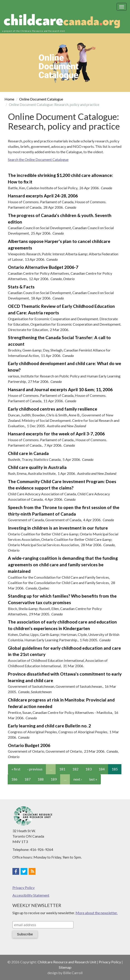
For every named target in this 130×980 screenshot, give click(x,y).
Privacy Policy (24, 887)
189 (54, 779)
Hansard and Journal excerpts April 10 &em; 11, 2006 (60, 389)
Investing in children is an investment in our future (58, 528)
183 (89, 769)
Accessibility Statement (31, 895)
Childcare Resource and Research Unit (67, 962)
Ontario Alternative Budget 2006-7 (43, 267)
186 (14, 779)
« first (16, 769)
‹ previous (35, 769)
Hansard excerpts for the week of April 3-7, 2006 (56, 434)
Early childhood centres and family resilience (53, 409)
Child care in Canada (28, 453)
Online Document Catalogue (41, 99)
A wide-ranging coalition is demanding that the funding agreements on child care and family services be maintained (63, 565)
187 (27, 779)
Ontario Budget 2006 (29, 745)
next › (78, 779)
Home (9, 99)
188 (41, 779)
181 (62, 769)
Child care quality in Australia (37, 467)
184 (102, 769)
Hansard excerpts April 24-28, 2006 (43, 196)
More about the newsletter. (97, 913)
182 (75, 769)
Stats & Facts (21, 287)
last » (93, 779)
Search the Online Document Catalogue (38, 159)
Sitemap (65, 967)
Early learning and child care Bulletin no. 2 (49, 726)
